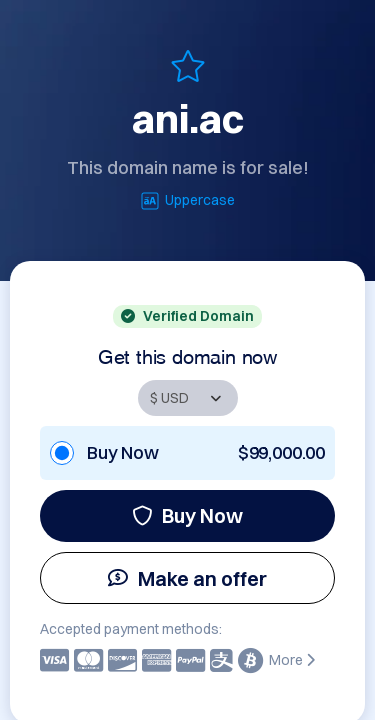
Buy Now (187, 515)
